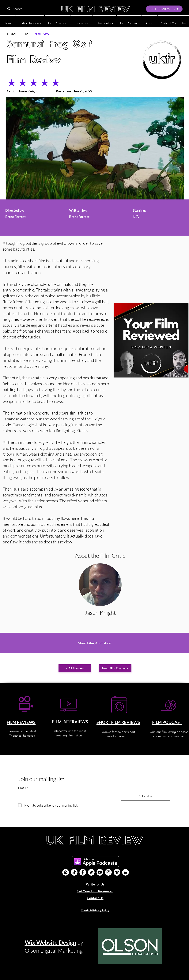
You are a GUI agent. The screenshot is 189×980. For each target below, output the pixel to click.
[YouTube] (100, 872)
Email (23, 788)
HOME (12, 34)
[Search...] (30, 9)
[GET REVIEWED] (164, 9)
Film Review (34, 60)
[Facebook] (83, 872)
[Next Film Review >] (115, 668)
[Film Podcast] (66, 872)
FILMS (25, 34)
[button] (150, 21)
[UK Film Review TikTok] (74, 872)
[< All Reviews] (75, 668)
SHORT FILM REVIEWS (118, 722)
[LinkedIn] (125, 872)
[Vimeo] (117, 872)
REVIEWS (41, 34)
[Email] (67, 796)
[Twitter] (91, 872)
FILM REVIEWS (21, 722)
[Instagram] (108, 872)
